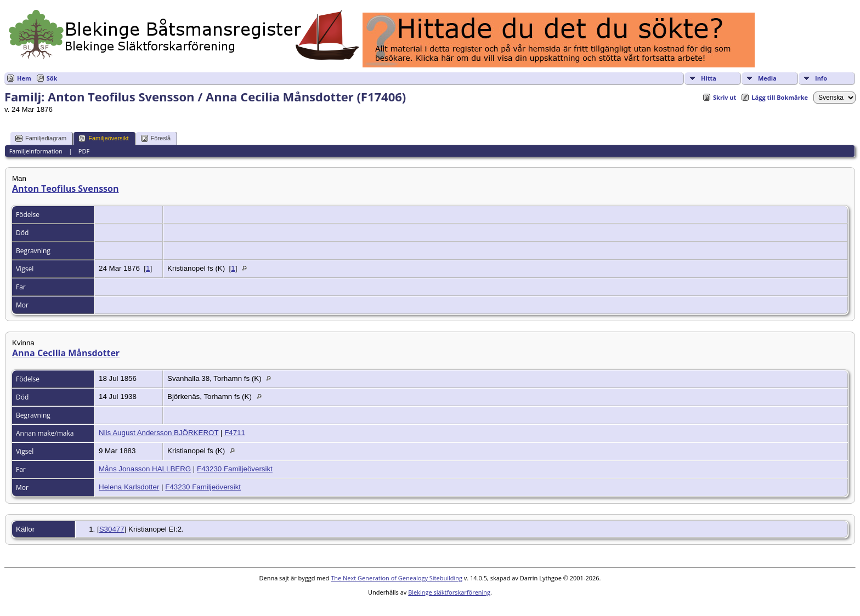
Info (821, 78)
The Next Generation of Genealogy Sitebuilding (397, 578)
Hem (24, 78)
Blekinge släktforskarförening (449, 592)
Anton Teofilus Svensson (66, 189)
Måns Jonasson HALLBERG (145, 469)
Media (767, 78)
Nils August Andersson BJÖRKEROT (159, 433)
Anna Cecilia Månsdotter (66, 353)
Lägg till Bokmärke (780, 97)
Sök (52, 78)
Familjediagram (41, 138)
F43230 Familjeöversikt (235, 469)
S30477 (112, 529)
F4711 (235, 433)
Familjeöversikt (103, 138)
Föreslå (156, 138)
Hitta (709, 78)
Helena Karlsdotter (129, 487)
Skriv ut (725, 97)
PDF (84, 151)
